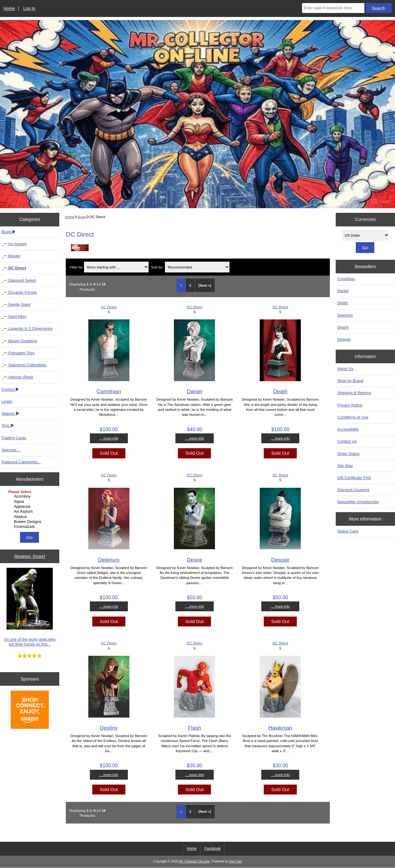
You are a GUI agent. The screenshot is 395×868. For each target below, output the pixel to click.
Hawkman (280, 728)
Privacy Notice (350, 405)
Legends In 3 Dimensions (27, 329)
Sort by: (157, 267)
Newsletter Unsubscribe (358, 502)
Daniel (194, 391)
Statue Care (348, 531)
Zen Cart (236, 861)
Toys (8, 426)
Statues (10, 413)
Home (9, 8)
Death (280, 391)
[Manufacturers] (30, 510)
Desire (195, 560)
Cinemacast (30, 527)
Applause (30, 507)
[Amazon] (30, 710)
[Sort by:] (197, 267)
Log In (29, 8)
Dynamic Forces (19, 292)
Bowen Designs (30, 522)
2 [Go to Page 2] (190, 285)
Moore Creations (19, 341)
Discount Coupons (353, 490)
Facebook (213, 849)
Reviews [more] (30, 556)
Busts (82, 217)
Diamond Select (19, 280)
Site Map (345, 466)
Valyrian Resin (17, 377)
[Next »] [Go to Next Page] (205, 285)
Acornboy (30, 496)
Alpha (30, 502)
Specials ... (11, 450)
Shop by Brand (350, 381)
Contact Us (347, 441)
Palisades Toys (18, 353)
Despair (280, 560)
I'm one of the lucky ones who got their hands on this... (30, 607)
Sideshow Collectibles (24, 365)
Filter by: (77, 267)
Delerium (109, 560)
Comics (10, 389)
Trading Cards (14, 438)
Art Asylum (14, 244)
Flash (195, 728)
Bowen (11, 256)
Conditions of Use (353, 417)
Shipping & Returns (354, 393)
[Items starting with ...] (116, 267)
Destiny (109, 728)
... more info (109, 438)
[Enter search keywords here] (333, 8)
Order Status (348, 454)
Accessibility (348, 429)
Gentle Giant (16, 304)
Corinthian (109, 391)
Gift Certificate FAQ (354, 478)
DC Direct (109, 307)
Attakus (30, 517)
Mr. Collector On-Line (194, 861)
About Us (345, 369)
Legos (7, 401)
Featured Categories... (21, 462)
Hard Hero (14, 316)
